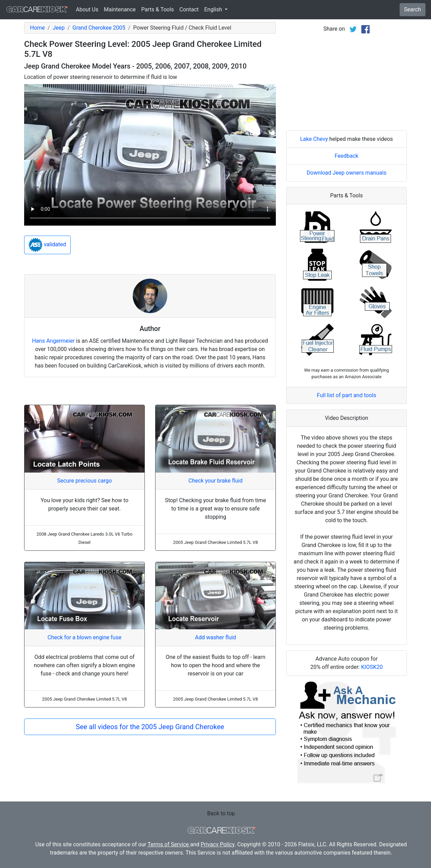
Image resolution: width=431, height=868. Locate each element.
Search (413, 9)
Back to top (221, 813)
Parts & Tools (158, 9)
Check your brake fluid (216, 481)
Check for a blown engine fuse (84, 637)
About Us (87, 9)
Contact (189, 9)
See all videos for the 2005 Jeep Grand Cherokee (150, 727)
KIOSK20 (372, 667)
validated (47, 245)
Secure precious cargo (85, 481)
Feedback (347, 156)
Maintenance (120, 9)
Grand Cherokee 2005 (99, 28)
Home (37, 28)
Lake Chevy (314, 139)
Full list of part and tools (347, 395)
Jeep (59, 28)
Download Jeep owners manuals (346, 173)
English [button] (214, 9)
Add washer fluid (216, 637)
